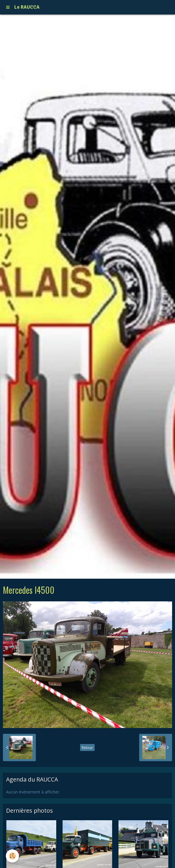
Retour (87, 747)
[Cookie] (12, 856)
